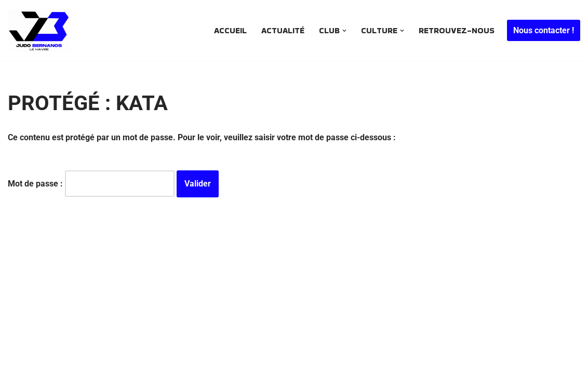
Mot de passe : (91, 184)
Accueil (230, 30)
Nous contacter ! (544, 30)
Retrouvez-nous (457, 30)
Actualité (283, 30)
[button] (344, 31)
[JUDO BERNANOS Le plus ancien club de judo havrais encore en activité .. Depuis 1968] (42, 30)
